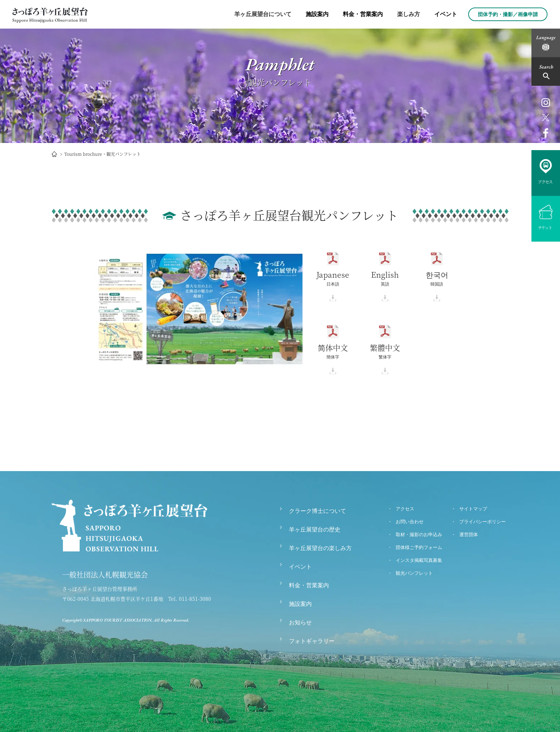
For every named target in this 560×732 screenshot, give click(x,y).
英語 (385, 279)
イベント (446, 14)
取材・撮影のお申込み (419, 535)
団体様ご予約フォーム (419, 547)
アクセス (405, 509)
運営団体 (469, 535)
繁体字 (385, 354)
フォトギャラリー (312, 641)
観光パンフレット (414, 573)
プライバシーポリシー (482, 522)
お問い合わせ (410, 522)
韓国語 (437, 279)
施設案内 (317, 14)
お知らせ (300, 622)
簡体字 (333, 354)
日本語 (333, 279)
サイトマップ (473, 509)
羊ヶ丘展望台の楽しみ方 (320, 548)
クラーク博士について (317, 511)
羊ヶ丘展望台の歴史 (315, 530)
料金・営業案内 (363, 14)
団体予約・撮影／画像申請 (508, 14)
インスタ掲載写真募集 (419, 560)
